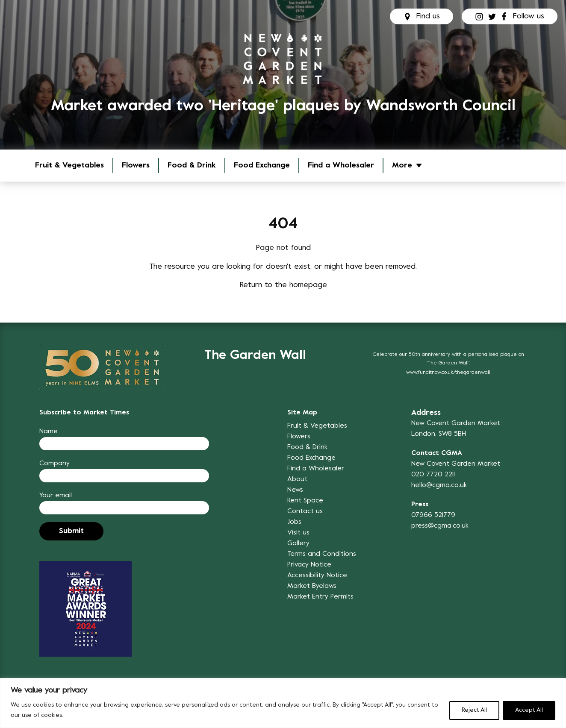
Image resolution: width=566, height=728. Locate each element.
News (295, 490)
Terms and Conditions (322, 554)
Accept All (529, 710)
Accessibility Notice (317, 575)
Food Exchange (262, 166)
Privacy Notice (309, 565)
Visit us (298, 533)
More (402, 166)
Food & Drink (192, 166)
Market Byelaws (312, 586)
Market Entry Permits (320, 597)
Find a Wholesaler (341, 166)
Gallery (298, 543)
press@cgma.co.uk (440, 526)
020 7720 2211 (433, 475)
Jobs (294, 522)
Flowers (136, 166)
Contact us (305, 511)
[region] (283, 703)
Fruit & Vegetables (69, 166)
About (297, 479)
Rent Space (305, 501)
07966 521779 (433, 515)
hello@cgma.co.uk (439, 485)
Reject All (474, 710)
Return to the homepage (283, 285)
